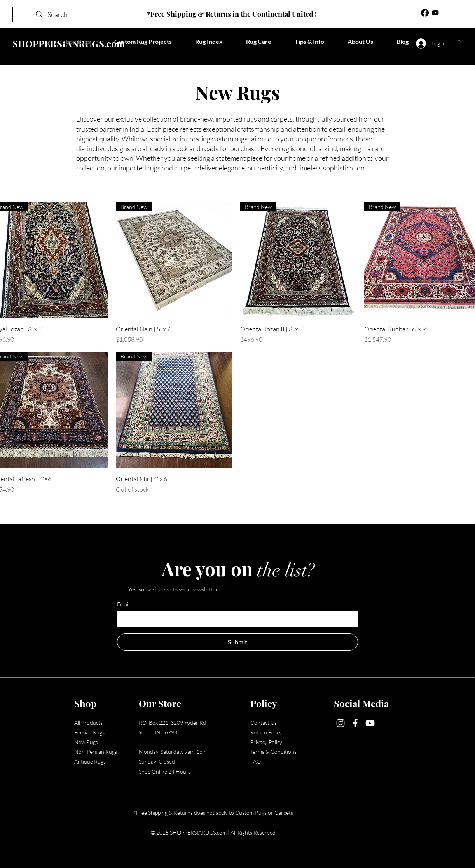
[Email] (235, 619)
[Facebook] (425, 13)
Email (123, 604)
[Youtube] (435, 13)
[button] (459, 43)
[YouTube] (370, 723)
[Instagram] (341, 723)
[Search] (51, 14)
